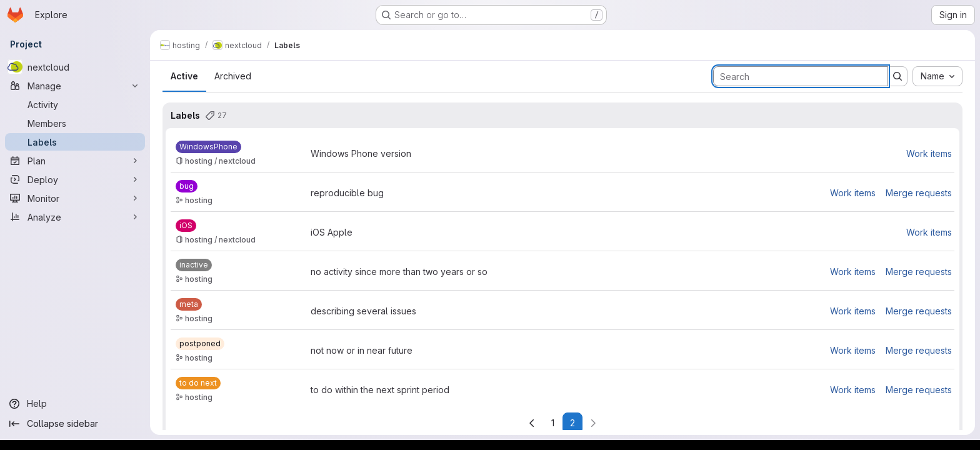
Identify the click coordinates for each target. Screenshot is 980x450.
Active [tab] (184, 76)
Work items (929, 153)
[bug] (187, 186)
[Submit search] (897, 76)
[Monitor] (75, 198)
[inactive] (194, 265)
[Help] (75, 404)
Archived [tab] (233, 76)
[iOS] (186, 226)
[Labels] (75, 142)
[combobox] (937, 76)
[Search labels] (801, 76)
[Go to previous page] (532, 423)
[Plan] (75, 161)
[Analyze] (75, 217)
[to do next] (198, 383)
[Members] (75, 123)
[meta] (189, 304)
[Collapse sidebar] (75, 424)
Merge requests (919, 193)
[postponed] (200, 344)
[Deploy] (75, 179)
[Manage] (75, 86)
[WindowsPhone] (208, 147)
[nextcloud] (75, 67)
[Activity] (75, 104)
